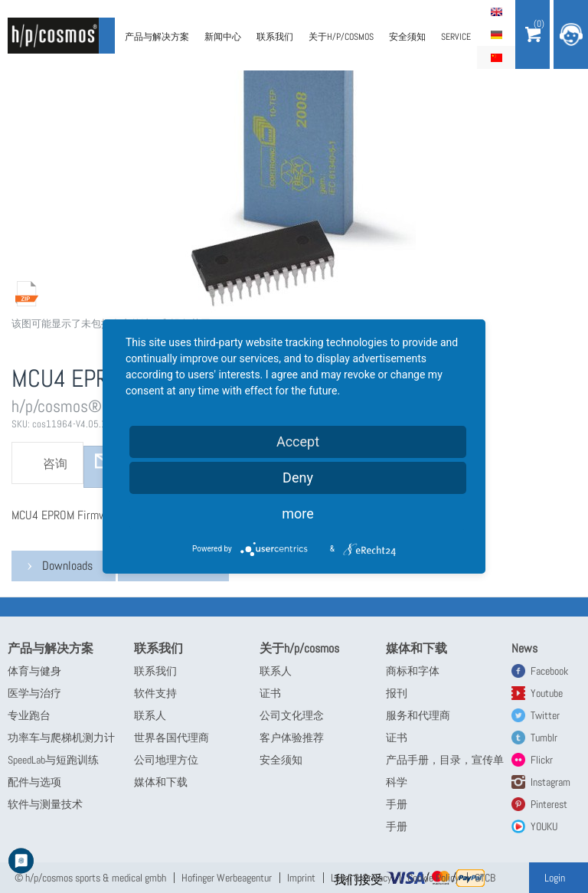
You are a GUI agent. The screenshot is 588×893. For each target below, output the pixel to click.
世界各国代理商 (171, 738)
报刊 (397, 693)
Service (456, 37)
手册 (397, 804)
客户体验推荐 (292, 738)
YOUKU (544, 826)
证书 (270, 693)
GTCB (485, 878)
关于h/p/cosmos (341, 37)
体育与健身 (34, 671)
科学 (397, 782)
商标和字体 (413, 671)
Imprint (301, 878)
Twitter (545, 715)
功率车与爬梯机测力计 (61, 738)
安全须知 (407, 37)
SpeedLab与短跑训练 (53, 760)
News (524, 648)
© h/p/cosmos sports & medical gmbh (90, 878)
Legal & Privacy (361, 878)
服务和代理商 (418, 715)
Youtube (547, 693)
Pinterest (549, 804)
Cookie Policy (433, 878)
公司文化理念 (292, 715)
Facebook (549, 671)
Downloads (67, 566)
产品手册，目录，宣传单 (445, 760)
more (298, 514)
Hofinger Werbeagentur (227, 878)
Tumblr (544, 738)
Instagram (550, 782)
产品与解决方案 (157, 37)
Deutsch (496, 34)
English (496, 11)
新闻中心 (223, 37)
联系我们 (275, 37)
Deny (298, 478)
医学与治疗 (34, 693)
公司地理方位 (166, 760)
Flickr (542, 760)
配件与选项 (34, 782)
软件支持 (155, 693)
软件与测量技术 (45, 804)
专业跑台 (29, 715)
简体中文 (496, 57)
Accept (298, 442)
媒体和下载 (161, 782)
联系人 (150, 715)
